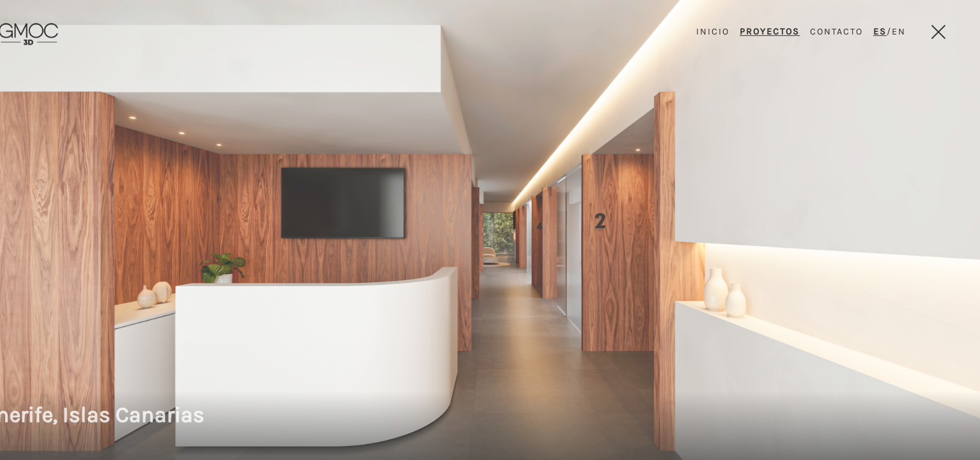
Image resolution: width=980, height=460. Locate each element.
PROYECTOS (770, 32)
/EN (890, 32)
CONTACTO (836, 32)
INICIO (713, 32)
